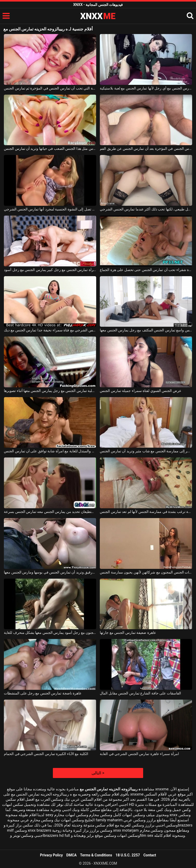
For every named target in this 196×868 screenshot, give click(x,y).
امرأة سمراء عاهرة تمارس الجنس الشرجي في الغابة (139, 754)
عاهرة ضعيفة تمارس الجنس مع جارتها (128, 633)
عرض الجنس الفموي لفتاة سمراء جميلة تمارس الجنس (140, 391)
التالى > (98, 773)
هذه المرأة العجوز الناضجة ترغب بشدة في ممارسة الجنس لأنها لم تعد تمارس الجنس (146, 512)
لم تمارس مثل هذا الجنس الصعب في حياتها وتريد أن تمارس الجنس (50, 149)
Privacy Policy (51, 855)
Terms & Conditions (96, 855)
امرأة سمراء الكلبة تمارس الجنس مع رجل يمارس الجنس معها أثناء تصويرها (50, 391)
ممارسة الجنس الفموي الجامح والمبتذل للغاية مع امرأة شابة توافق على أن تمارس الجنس (50, 451)
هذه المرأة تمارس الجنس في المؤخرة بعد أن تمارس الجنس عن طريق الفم (146, 149)
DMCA (71, 855)
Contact (150, 855)
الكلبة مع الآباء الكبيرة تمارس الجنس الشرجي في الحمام (46, 754)
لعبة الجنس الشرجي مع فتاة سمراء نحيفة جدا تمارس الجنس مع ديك (50, 330)
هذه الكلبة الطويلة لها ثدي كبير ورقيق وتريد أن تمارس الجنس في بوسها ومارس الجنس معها (50, 572)
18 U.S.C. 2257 (128, 855)
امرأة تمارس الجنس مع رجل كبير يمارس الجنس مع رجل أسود (50, 270)
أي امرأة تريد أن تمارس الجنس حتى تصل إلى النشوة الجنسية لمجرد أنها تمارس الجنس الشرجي (50, 209)
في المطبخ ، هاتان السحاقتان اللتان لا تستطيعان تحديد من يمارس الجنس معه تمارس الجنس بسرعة (50, 512)
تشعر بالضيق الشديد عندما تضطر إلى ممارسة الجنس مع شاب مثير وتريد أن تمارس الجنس (146, 451)
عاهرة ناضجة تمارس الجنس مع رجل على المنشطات (43, 693)
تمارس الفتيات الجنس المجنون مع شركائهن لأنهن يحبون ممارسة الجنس (146, 572)
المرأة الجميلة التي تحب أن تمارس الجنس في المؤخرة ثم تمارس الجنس (50, 88)
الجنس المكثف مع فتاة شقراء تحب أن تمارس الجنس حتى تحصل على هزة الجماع (146, 270)
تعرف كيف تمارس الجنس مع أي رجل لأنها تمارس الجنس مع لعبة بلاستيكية (146, 88)
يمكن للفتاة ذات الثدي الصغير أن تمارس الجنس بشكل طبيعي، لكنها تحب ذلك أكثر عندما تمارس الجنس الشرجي (146, 209)
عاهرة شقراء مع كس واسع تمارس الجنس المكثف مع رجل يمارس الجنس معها (146, 330)
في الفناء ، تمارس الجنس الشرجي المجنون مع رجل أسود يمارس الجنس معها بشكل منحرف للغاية (50, 633)
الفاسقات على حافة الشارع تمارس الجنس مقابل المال (140, 693)
